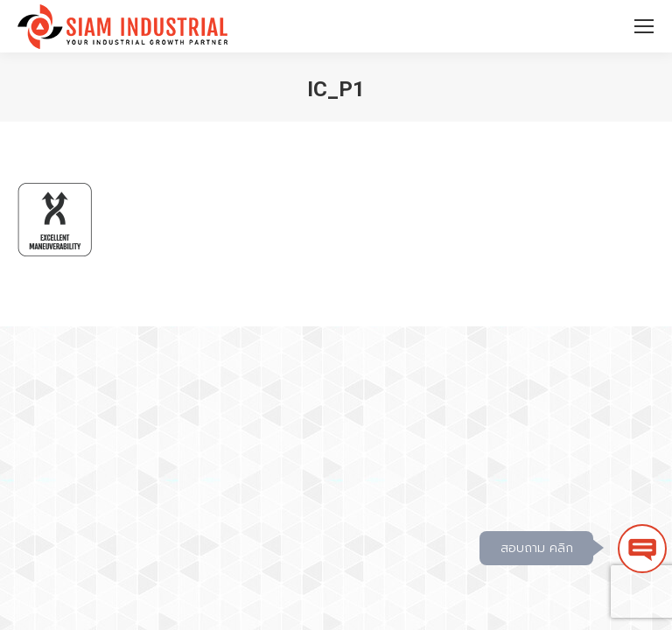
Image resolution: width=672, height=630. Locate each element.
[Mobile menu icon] (644, 26)
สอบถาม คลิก (537, 548)
